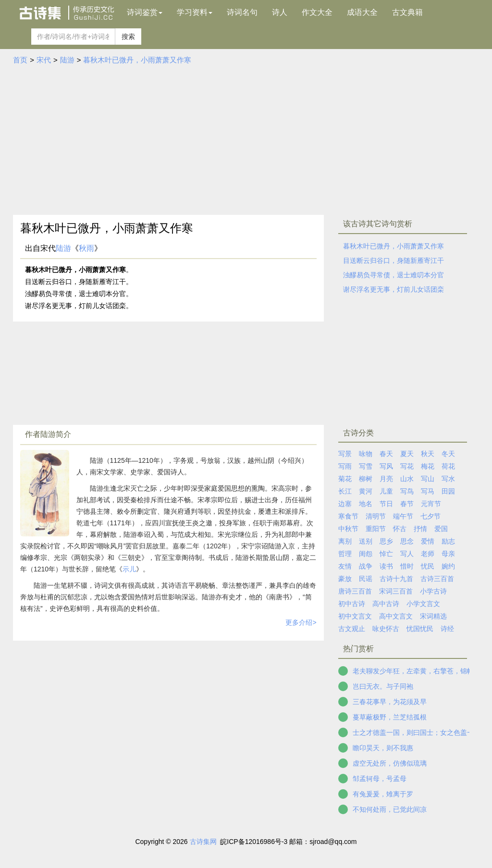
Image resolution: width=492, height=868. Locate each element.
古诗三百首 (437, 579)
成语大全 (362, 12)
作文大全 (317, 12)
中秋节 (348, 529)
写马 (428, 491)
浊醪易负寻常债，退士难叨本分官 (394, 275)
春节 (407, 504)
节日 (386, 504)
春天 (386, 454)
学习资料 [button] (195, 12)
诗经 (447, 629)
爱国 (441, 529)
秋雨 (86, 248)
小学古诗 (433, 591)
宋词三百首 (396, 591)
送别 (366, 541)
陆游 (67, 60)
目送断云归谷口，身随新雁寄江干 (394, 260)
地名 (366, 504)
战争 (366, 566)
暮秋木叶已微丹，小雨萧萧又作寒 (137, 60)
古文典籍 (407, 12)
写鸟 (407, 491)
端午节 (403, 516)
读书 (386, 566)
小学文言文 (423, 604)
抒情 (420, 529)
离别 (345, 541)
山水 (407, 479)
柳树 (366, 479)
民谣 (366, 579)
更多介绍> (301, 622)
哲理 (345, 554)
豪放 (345, 579)
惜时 (407, 566)
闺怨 (366, 554)
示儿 (129, 569)
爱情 (428, 541)
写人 (407, 554)
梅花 (428, 466)
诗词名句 (242, 12)
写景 (345, 454)
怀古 (400, 529)
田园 (448, 491)
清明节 (376, 516)
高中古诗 (386, 604)
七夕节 (430, 516)
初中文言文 (355, 616)
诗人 (280, 12)
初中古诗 (352, 604)
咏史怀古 (386, 629)
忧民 (428, 566)
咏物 (366, 454)
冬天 (448, 454)
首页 (20, 60)
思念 (407, 541)
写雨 (345, 466)
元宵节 (431, 504)
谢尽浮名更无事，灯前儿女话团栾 (394, 289)
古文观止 (352, 629)
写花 (407, 466)
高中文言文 (396, 616)
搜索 (128, 37)
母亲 (448, 554)
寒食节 (348, 516)
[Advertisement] (246, 138)
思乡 (386, 541)
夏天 (407, 454)
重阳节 (376, 529)
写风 (386, 466)
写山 (428, 479)
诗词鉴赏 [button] (145, 12)
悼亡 (386, 554)
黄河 (366, 491)
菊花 (345, 479)
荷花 (448, 466)
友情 (345, 566)
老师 (428, 554)
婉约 (448, 566)
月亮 (386, 479)
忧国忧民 (420, 629)
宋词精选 (433, 616)
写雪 (366, 466)
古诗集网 (203, 842)
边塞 (345, 504)
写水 (448, 479)
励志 (448, 541)
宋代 (44, 60)
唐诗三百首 (355, 591)
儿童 (386, 491)
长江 (345, 491)
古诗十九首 (396, 579)
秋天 (428, 454)
